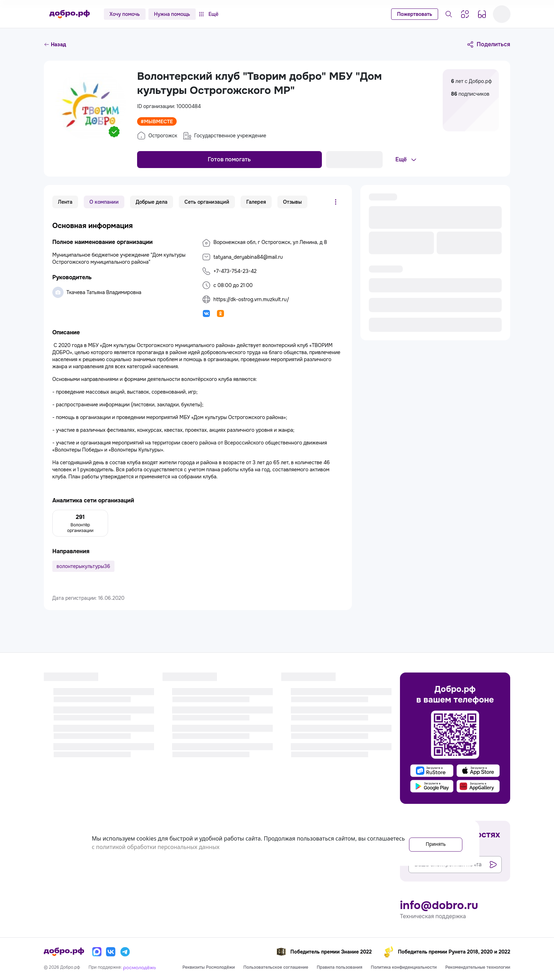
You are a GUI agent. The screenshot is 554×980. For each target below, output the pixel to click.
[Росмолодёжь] (140, 967)
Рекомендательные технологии (478, 967)
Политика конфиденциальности (404, 967)
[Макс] (97, 952)
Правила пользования (339, 967)
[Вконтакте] (111, 952)
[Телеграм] (125, 952)
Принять (430, 843)
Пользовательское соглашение (276, 967)
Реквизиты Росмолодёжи (209, 967)
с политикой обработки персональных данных (195, 847)
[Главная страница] (70, 14)
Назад (55, 44)
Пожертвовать (415, 14)
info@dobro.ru (439, 906)
